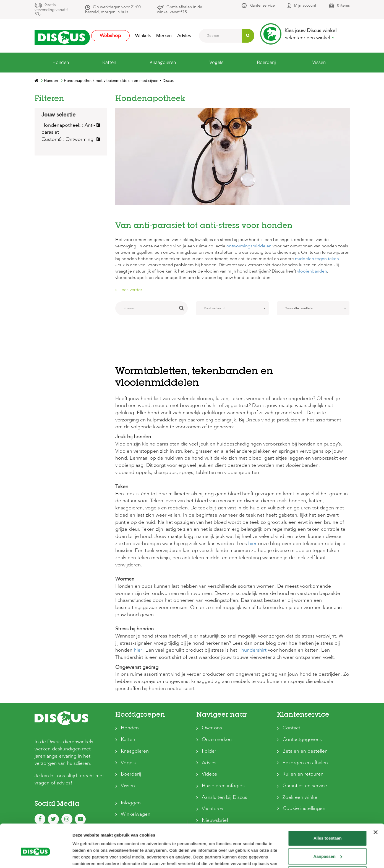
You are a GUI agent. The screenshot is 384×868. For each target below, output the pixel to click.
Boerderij (131, 774)
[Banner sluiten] (375, 804)
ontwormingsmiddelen (249, 246)
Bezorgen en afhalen (305, 763)
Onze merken (217, 739)
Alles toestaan (328, 810)
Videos (209, 774)
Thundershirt (253, 650)
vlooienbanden (312, 271)
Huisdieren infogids (223, 786)
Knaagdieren (135, 751)
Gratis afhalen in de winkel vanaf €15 (180, 9)
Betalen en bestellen (305, 751)
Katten (128, 739)
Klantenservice (262, 5)
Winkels (143, 36)
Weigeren (327, 846)
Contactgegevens (302, 739)
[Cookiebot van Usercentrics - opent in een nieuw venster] (36, 857)
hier (252, 544)
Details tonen (86, 857)
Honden (130, 728)
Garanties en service (305, 786)
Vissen (128, 786)
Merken (164, 36)
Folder (209, 751)
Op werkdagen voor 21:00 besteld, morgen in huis (113, 9)
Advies (184, 36)
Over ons (212, 728)
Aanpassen (328, 828)
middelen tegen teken (317, 259)
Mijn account (305, 5)
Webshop (110, 36)
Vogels (128, 763)
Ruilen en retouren (303, 774)
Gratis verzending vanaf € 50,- (51, 9)
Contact (291, 728)
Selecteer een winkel (310, 38)
